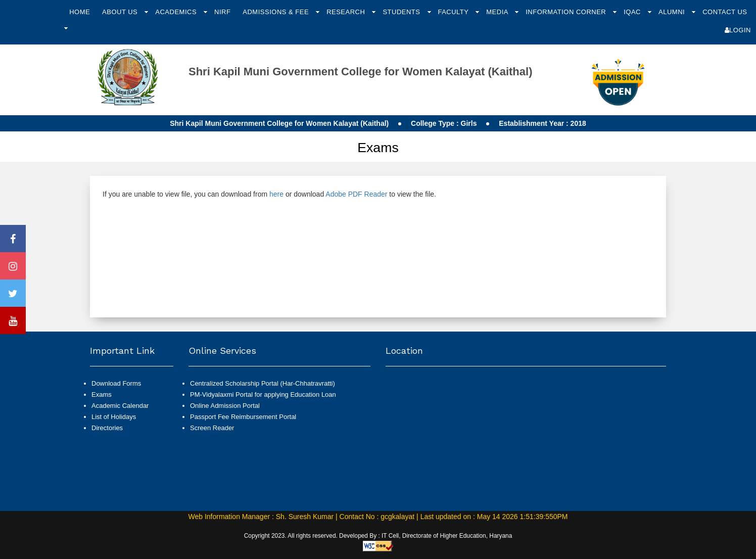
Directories (107, 428)
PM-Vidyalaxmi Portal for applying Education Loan (263, 394)
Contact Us (725, 12)
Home (80, 12)
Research (347, 12)
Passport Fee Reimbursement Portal (243, 417)
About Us (121, 12)
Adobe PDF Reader (356, 194)
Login (738, 30)
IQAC (633, 12)
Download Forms (116, 383)
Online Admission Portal (225, 406)
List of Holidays (114, 417)
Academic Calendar (120, 406)
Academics (177, 12)
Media (498, 12)
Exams (102, 394)
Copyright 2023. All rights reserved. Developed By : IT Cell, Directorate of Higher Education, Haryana (378, 536)
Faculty (454, 12)
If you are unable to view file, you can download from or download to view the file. (269, 194)
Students (402, 12)
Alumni (673, 12)
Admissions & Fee (277, 12)
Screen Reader (212, 428)
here (276, 194)
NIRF (222, 12)
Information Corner (567, 12)
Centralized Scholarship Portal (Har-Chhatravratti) (263, 383)
